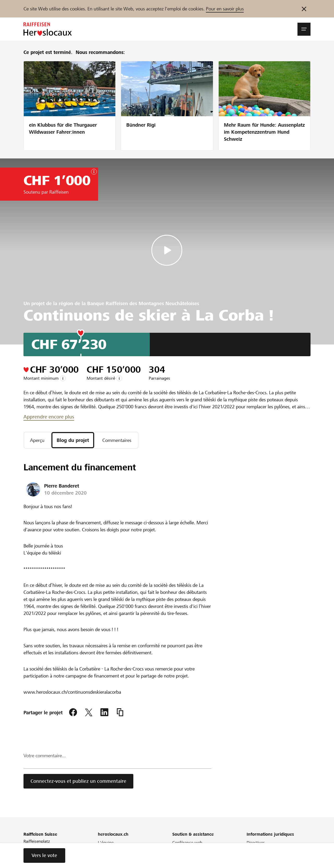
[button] (304, 29)
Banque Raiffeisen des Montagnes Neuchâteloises (143, 303)
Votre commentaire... (45, 756)
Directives (256, 843)
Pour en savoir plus (225, 9)
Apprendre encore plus (49, 417)
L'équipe (106, 843)
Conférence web (187, 843)
